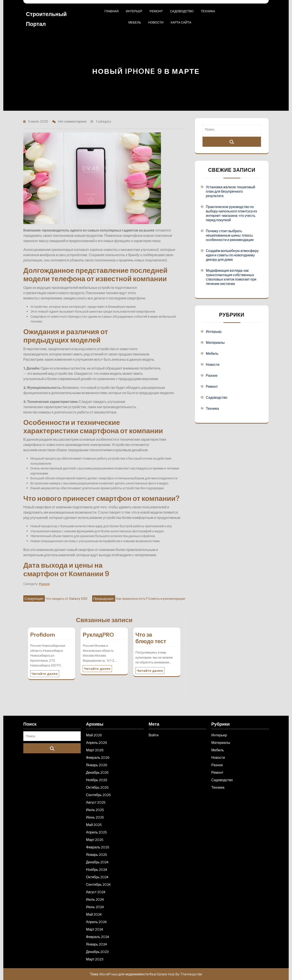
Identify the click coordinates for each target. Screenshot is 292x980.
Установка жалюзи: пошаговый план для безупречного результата (230, 191)
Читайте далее (45, 674)
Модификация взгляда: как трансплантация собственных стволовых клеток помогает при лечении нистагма (231, 277)
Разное (44, 584)
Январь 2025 (97, 855)
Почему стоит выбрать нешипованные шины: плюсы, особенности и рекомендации (230, 235)
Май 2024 (94, 914)
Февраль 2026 (98, 757)
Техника (208, 11)
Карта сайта (181, 22)
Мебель (135, 22)
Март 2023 (95, 959)
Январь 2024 (96, 944)
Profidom (43, 635)
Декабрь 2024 (97, 862)
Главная (111, 11)
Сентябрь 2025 (98, 795)
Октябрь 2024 (97, 877)
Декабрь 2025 (97, 772)
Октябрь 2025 (97, 787)
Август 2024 (96, 892)
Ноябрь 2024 (97, 870)
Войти (154, 735)
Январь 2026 (97, 765)
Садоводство (182, 11)
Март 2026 (95, 750)
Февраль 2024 (98, 937)
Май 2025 (94, 825)
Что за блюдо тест (151, 638)
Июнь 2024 (95, 907)
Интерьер (134, 11)
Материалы (215, 342)
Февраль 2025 (98, 847)
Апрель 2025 (96, 832)
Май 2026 (94, 735)
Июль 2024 (95, 899)
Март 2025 (95, 840)
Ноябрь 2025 (97, 780)
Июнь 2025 (95, 817)
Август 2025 (96, 802)
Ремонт (156, 11)
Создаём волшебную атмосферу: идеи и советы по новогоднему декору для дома (233, 255)
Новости (156, 22)
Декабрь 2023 (97, 952)
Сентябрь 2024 (98, 884)
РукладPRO (98, 635)
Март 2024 (95, 929)
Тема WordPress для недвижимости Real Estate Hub (132, 974)
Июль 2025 (95, 810)
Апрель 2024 (96, 922)
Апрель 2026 (97, 743)
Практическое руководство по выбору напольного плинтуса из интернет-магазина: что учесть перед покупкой (231, 213)
